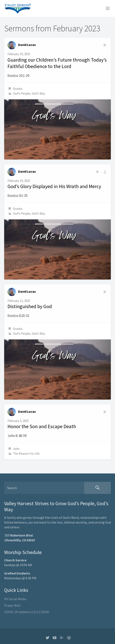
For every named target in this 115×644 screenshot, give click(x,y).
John (16, 449)
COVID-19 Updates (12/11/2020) (27, 612)
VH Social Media (15, 599)
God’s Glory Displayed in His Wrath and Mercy (54, 186)
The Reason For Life (26, 454)
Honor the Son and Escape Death (42, 426)
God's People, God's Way (29, 93)
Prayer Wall (12, 605)
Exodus (18, 89)
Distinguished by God (30, 306)
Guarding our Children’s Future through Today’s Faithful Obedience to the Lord (57, 63)
